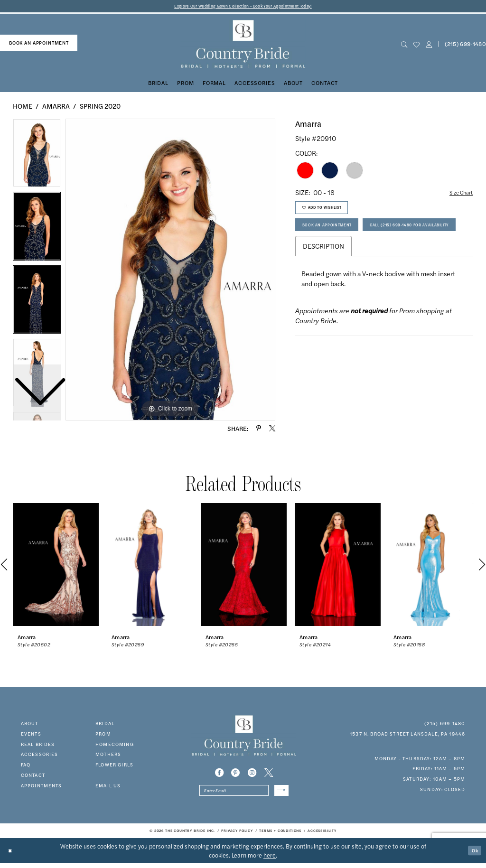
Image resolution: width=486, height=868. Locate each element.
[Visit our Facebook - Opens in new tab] (219, 774)
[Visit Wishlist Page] (416, 46)
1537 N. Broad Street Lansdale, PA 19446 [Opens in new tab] (407, 735)
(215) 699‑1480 (445, 725)
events (31, 735)
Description (323, 280)
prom (103, 735)
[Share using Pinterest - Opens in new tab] (259, 430)
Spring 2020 (100, 107)
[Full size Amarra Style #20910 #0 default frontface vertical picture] (170, 271)
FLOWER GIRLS (114, 766)
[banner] (243, 46)
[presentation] (56, 566)
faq (26, 766)
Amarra (56, 107)
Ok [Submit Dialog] (473, 855)
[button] (429, 46)
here (270, 859)
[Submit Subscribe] (280, 793)
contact (33, 776)
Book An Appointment (334, 234)
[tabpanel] (170, 271)
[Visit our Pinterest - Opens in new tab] (235, 774)
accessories (40, 756)
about (30, 725)
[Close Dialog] (12, 855)
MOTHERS (108, 756)
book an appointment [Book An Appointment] (39, 44)
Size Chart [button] (458, 194)
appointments (42, 787)
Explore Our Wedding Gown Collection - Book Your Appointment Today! (243, 7)
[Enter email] (244, 793)
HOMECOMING (115, 746)
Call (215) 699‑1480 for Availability (353, 256)
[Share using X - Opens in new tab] (272, 430)
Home (23, 107)
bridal (105, 725)
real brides (38, 746)
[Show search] (404, 46)
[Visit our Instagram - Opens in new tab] (252, 774)
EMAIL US (108, 787)
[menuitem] (39, 45)
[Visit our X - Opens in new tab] (269, 774)
